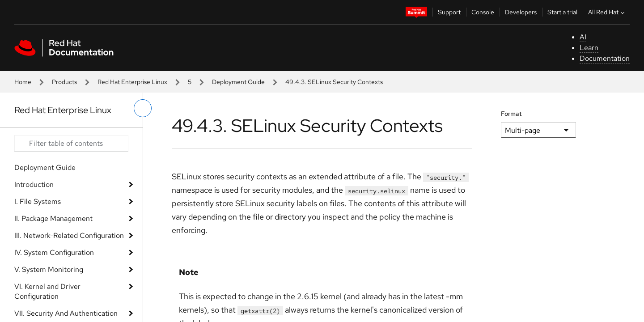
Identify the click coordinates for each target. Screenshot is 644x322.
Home (23, 82)
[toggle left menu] (143, 108)
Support (449, 12)
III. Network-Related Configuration (69, 235)
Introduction (34, 184)
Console (483, 12)
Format (511, 114)
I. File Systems (38, 201)
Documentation (605, 58)
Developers (521, 12)
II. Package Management (53, 218)
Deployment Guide (238, 82)
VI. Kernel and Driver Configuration (47, 291)
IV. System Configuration (54, 252)
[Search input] (71, 144)
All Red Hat (607, 12)
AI (583, 37)
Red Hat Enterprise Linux (132, 82)
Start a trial (562, 12)
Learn (589, 48)
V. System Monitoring (49, 269)
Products (64, 82)
